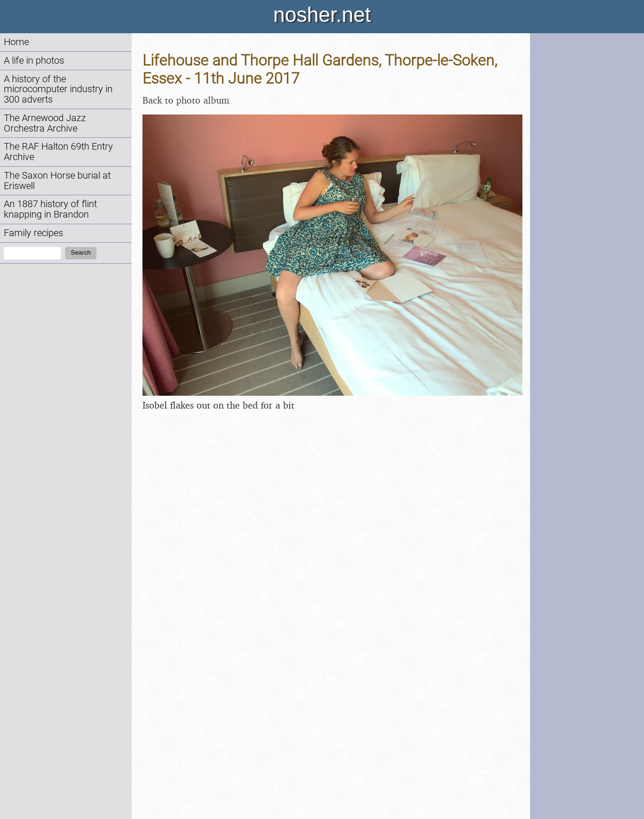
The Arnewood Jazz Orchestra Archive (45, 123)
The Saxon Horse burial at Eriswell (57, 181)
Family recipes (33, 233)
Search (81, 252)
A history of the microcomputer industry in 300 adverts (58, 90)
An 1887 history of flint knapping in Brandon (50, 209)
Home (16, 42)
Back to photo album (186, 100)
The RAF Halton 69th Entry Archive (58, 152)
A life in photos (34, 61)
